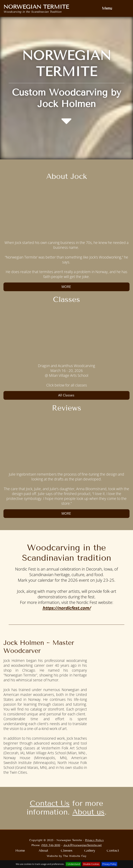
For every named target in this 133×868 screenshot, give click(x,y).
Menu (107, 8)
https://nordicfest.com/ (67, 608)
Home (20, 851)
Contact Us (50, 803)
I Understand (73, 864)
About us (88, 812)
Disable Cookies (91, 864)
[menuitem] (107, 8)
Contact (113, 851)
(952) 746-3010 (51, 845)
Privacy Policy (94, 840)
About (43, 851)
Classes (67, 851)
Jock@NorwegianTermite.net (83, 845)
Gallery (90, 851)
